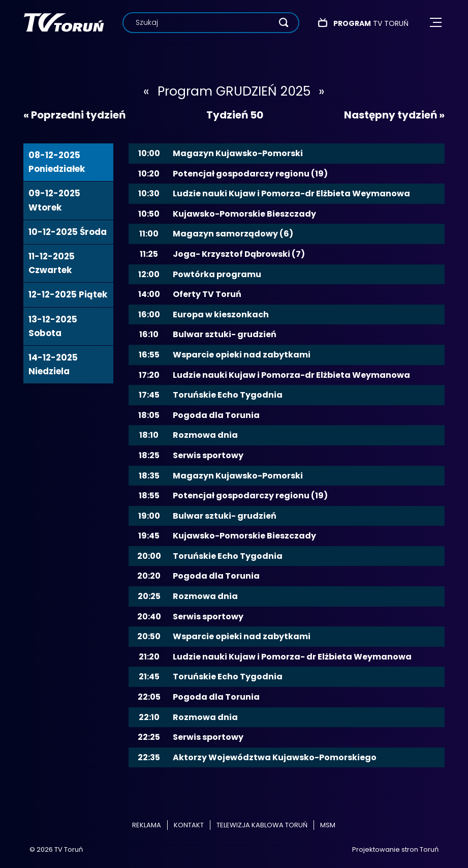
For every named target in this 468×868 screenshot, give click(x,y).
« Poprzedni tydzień (74, 115)
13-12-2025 (53, 326)
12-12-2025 (68, 294)
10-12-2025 (68, 232)
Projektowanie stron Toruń (395, 849)
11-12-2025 (52, 263)
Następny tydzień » (394, 115)
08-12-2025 (57, 162)
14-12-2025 (53, 364)
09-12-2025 (54, 200)
